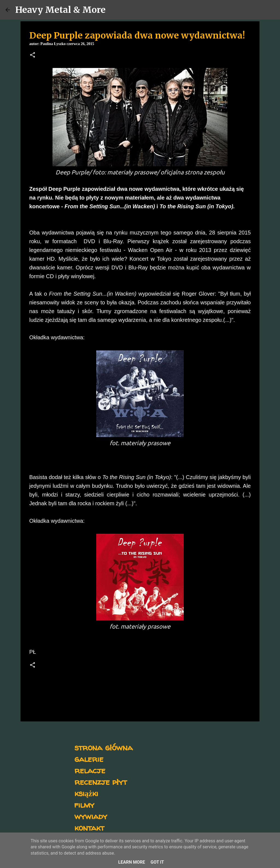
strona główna (103, 747)
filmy (84, 805)
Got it (157, 862)
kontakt (89, 827)
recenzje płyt (101, 782)
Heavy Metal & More (60, 10)
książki (86, 793)
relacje (90, 770)
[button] (33, 55)
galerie (89, 759)
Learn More (132, 862)
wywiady (91, 816)
